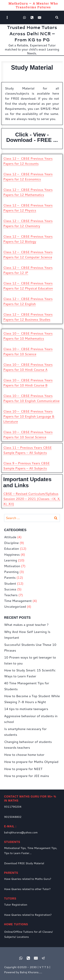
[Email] (39, 17)
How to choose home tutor (24, 755)
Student (10, 583)
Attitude (10, 537)
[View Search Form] (57, 17)
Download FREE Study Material (24, 863)
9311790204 (13, 807)
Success (10, 589)
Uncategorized (15, 606)
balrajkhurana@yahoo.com (21, 832)
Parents (10, 577)
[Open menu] (7, 18)
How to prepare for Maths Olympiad (31, 762)
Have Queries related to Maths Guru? (28, 879)
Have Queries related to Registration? (28, 915)
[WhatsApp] (25, 17)
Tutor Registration (16, 905)
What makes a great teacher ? (26, 625)
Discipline (11, 543)
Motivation (12, 566)
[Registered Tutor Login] (43, 958)
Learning (11, 560)
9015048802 (13, 817)
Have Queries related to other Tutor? (27, 889)
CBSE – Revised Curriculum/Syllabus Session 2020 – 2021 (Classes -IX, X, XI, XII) (32, 499)
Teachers (11, 595)
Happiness (12, 554)
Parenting (11, 572)
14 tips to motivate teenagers (26, 709)
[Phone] (32, 17)
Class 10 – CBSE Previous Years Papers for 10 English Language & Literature (29, 416)
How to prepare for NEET (23, 769)
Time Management (18, 601)
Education (12, 548)
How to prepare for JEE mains (27, 776)
